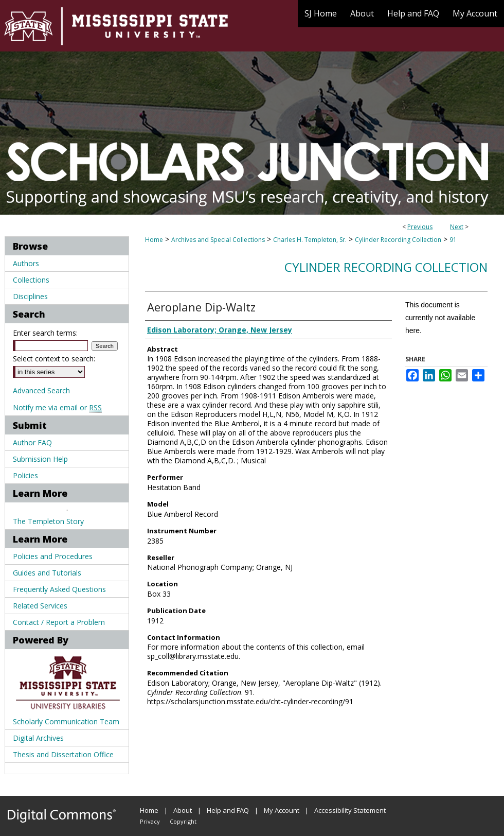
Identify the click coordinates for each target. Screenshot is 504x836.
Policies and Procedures (53, 556)
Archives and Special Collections (218, 240)
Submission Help (40, 459)
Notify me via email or (57, 407)
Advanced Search (41, 390)
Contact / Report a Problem (59, 622)
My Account (282, 810)
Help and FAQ (228, 810)
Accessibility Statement (350, 810)
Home (154, 240)
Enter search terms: (45, 333)
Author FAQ (32, 442)
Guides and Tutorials (47, 573)
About (183, 810)
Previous (420, 227)
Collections (31, 280)
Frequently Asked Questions (59, 589)
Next (457, 227)
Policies (25, 475)
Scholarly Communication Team (66, 721)
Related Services (40, 606)
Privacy (150, 821)
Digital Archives (38, 738)
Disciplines (30, 296)
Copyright (183, 821)
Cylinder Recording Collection (398, 240)
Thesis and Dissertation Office (63, 754)
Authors (26, 263)
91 (453, 240)
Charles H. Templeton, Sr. (310, 240)
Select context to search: (54, 359)
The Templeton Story (48, 521)
